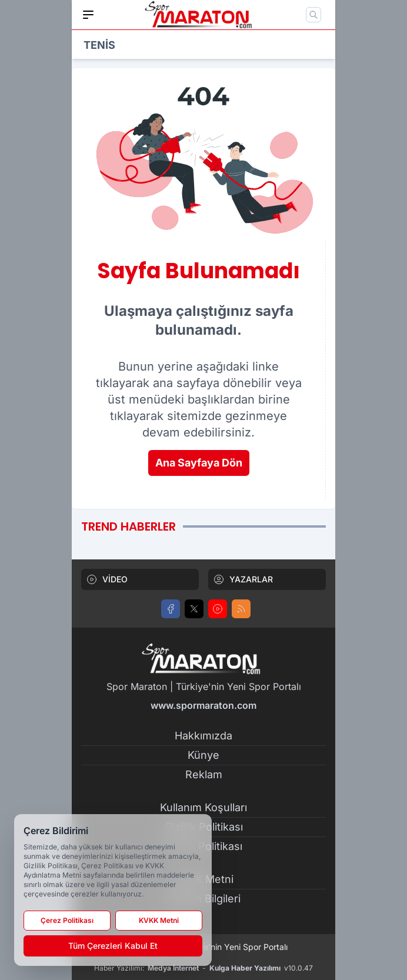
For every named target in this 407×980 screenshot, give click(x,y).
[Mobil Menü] (88, 15)
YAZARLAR (243, 579)
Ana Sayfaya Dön (199, 463)
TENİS (99, 45)
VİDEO (107, 579)
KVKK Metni (159, 920)
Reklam (204, 774)
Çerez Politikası (67, 920)
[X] (194, 609)
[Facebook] (171, 609)
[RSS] (241, 609)
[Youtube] (218, 609)
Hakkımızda (203, 736)
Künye (203, 755)
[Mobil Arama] (313, 15)
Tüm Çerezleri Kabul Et (113, 946)
